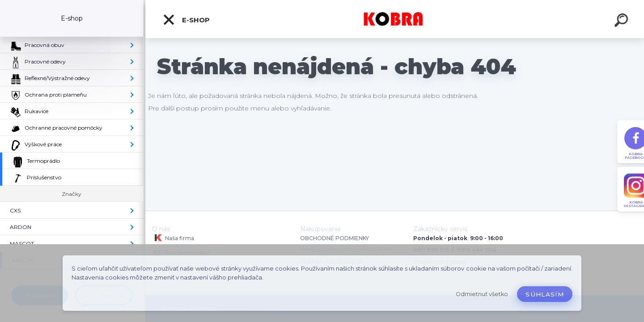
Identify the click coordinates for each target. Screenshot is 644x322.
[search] (623, 21)
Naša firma (173, 238)
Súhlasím (545, 294)
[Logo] (395, 19)
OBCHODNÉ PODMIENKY (335, 238)
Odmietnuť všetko (482, 294)
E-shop (186, 20)
